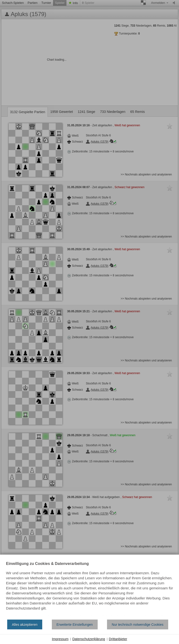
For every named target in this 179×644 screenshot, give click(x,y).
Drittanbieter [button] (118, 639)
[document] (89, 589)
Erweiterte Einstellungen (75, 625)
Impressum (60, 639)
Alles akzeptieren (25, 625)
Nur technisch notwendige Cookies (138, 625)
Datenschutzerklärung (89, 639)
